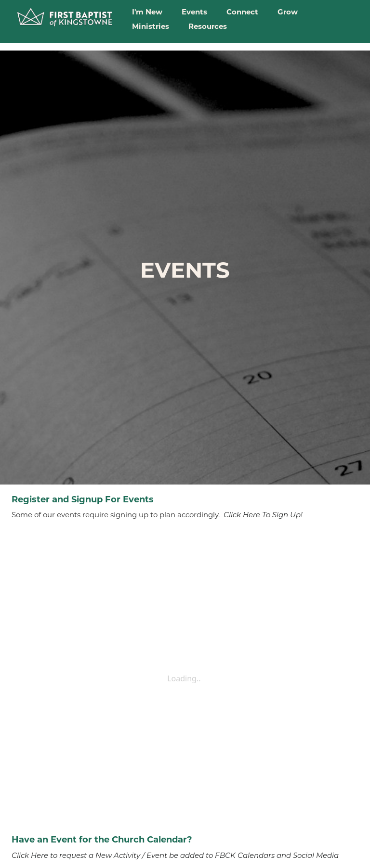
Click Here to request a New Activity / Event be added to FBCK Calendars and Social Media (175, 855)
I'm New (147, 12)
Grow (288, 12)
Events (194, 12)
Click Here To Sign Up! (263, 515)
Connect (242, 12)
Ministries (151, 26)
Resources (208, 26)
